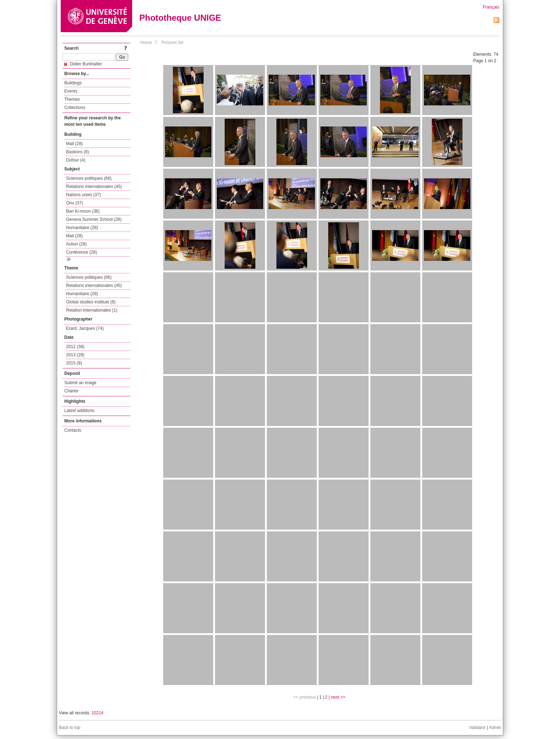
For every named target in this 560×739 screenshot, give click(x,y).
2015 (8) (74, 363)
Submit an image (80, 383)
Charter (71, 391)
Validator (477, 728)
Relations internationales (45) (94, 187)
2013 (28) (75, 355)
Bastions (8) (77, 152)
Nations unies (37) (83, 195)
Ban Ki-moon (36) (83, 211)
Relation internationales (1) (92, 310)
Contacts (73, 430)
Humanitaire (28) (82, 228)
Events (71, 91)
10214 (97, 713)
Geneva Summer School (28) (94, 219)
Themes (72, 99)
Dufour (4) (76, 160)
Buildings (73, 83)
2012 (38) (75, 347)
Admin (495, 728)
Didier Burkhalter (83, 64)
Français (491, 7)
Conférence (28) (82, 252)
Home (146, 43)
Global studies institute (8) (91, 302)
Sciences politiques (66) (89, 178)
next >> (338, 697)
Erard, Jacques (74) (85, 328)
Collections (75, 108)
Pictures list (172, 43)
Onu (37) (74, 203)
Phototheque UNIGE (180, 18)
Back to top (70, 728)
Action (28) (76, 244)
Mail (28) (74, 144)
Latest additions (79, 411)
